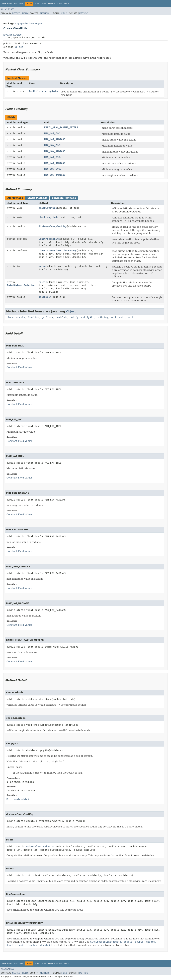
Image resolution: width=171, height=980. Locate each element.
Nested (16, 13)
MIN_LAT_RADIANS (55, 163)
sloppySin (45, 297)
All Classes (8, 9)
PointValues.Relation (21, 285)
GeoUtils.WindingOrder (44, 91)
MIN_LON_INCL (53, 169)
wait (114, 317)
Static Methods (37, 198)
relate (43, 282)
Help (66, 4)
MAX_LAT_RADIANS (55, 139)
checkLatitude (48, 208)
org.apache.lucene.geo (28, 24)
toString (102, 317)
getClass (47, 317)
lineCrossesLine (49, 239)
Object (19, 47)
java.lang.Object (13, 35)
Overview (6, 4)
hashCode (61, 317)
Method (45, 13)
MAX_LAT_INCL (53, 133)
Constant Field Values (19, 367)
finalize (33, 317)
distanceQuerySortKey (53, 226)
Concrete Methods (64, 198)
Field (25, 13)
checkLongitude (48, 217)
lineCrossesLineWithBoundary (58, 251)
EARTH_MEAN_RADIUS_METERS (61, 127)
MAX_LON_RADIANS (55, 151)
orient (43, 266)
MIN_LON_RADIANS (55, 175)
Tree (44, 4)
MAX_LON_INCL (53, 145)
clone (10, 317)
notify (74, 317)
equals (21, 317)
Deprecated (55, 4)
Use (37, 4)
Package (18, 4)
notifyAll (88, 317)
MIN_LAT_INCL (53, 157)
